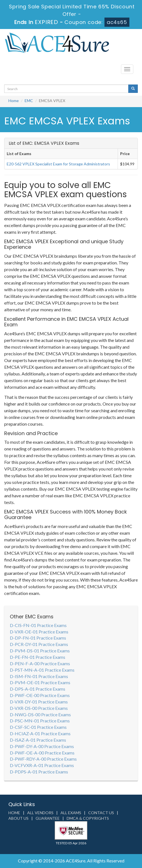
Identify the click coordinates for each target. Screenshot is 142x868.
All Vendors (40, 813)
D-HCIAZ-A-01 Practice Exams (40, 733)
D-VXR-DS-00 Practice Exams (39, 708)
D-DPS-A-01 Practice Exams (38, 689)
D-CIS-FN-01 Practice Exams (38, 625)
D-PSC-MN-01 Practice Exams (40, 721)
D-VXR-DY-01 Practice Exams (39, 702)
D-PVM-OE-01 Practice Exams (40, 682)
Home (14, 101)
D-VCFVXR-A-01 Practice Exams (42, 765)
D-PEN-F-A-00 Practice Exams (40, 663)
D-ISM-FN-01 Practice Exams (39, 676)
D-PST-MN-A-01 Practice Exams (42, 670)
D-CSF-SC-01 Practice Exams (38, 727)
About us (18, 818)
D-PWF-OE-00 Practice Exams (40, 695)
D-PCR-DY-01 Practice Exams (39, 644)
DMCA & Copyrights (88, 818)
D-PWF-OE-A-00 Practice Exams (42, 753)
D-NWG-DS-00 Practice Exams (40, 714)
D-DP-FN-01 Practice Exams (38, 638)
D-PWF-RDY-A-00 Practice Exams (43, 759)
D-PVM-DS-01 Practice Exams (40, 651)
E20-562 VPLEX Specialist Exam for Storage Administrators (58, 164)
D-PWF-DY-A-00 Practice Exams (42, 746)
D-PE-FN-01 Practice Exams (38, 657)
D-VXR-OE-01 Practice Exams (39, 632)
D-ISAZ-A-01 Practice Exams (38, 740)
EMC (29, 101)
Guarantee (48, 818)
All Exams (71, 813)
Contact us (101, 813)
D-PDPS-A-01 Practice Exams (39, 772)
